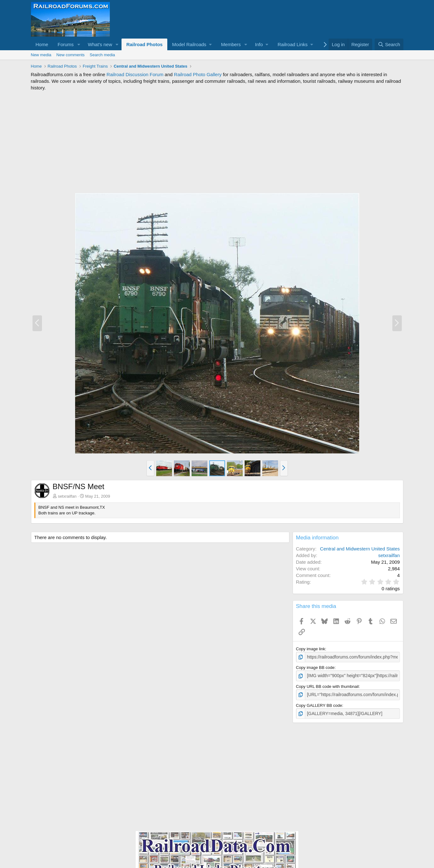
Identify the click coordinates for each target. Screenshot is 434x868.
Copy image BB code (315, 667)
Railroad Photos (144, 44)
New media (41, 55)
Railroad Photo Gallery (198, 74)
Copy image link (311, 649)
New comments (71, 55)
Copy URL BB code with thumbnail (327, 686)
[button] (79, 44)
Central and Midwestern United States (360, 549)
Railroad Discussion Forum (135, 74)
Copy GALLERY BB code (319, 704)
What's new (100, 44)
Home (42, 44)
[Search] (389, 44)
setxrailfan (67, 496)
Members (231, 44)
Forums (66, 44)
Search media (102, 55)
